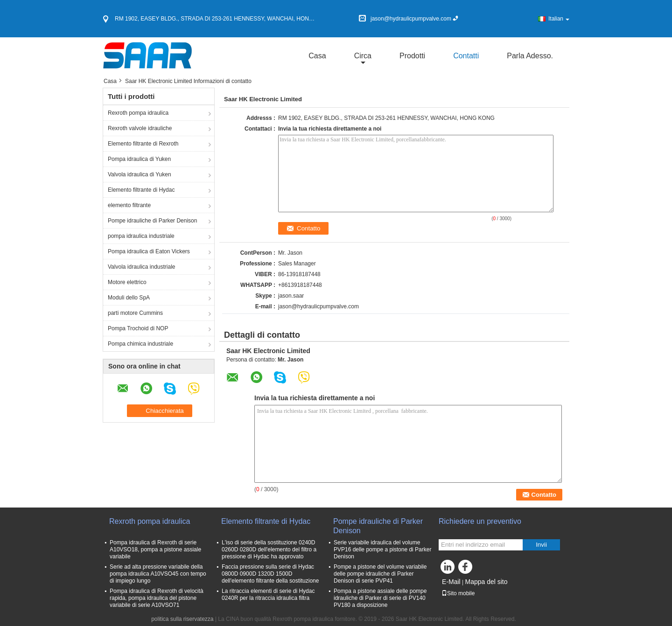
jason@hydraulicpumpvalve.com (318, 306)
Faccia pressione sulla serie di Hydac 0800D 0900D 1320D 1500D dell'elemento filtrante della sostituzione (270, 574)
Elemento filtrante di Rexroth (143, 144)
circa (363, 56)
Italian (559, 19)
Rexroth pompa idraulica (138, 113)
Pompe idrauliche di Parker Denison (152, 221)
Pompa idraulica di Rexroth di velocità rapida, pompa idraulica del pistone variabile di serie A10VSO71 (157, 598)
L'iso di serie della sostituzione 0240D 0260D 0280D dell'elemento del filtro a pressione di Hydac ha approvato (269, 549)
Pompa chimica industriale (140, 344)
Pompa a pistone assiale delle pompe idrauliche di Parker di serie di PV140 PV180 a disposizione (380, 598)
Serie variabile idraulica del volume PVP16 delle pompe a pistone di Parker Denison (382, 549)
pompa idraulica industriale (141, 236)
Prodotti (412, 56)
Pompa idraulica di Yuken (139, 159)
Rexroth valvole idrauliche (140, 128)
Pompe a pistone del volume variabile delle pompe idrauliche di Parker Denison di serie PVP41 (380, 574)
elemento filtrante (129, 205)
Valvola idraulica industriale (142, 267)
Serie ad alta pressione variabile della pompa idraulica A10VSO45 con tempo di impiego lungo (158, 574)
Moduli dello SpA (129, 298)
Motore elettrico (127, 282)
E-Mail (451, 582)
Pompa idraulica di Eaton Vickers (149, 251)
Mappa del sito (486, 582)
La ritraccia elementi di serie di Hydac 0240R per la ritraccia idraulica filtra (268, 595)
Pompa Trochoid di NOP (138, 328)
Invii (541, 545)
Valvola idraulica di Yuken (140, 174)
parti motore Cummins (135, 313)
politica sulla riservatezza (182, 619)
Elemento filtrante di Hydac (141, 190)
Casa (317, 56)
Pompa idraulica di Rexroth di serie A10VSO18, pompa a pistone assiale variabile (155, 549)
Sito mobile (458, 593)
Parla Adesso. (530, 56)
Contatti (466, 56)
